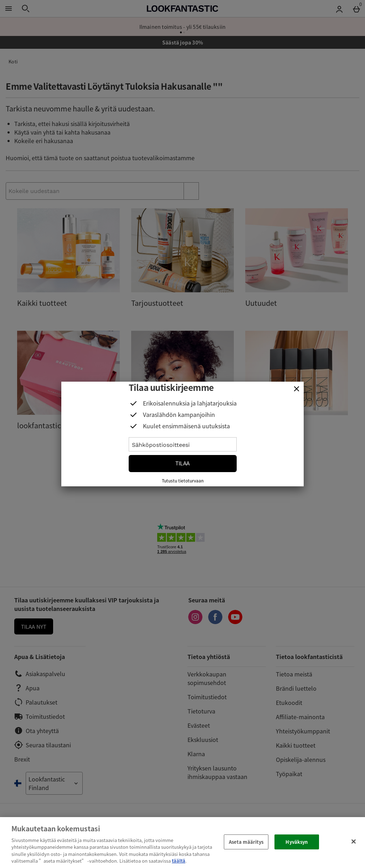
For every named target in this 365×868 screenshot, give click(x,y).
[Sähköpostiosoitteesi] (183, 444)
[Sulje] (297, 389)
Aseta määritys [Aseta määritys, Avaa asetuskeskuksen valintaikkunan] (246, 842)
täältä (179, 861)
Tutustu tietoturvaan (183, 481)
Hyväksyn (297, 842)
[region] (182, 843)
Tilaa (182, 463)
